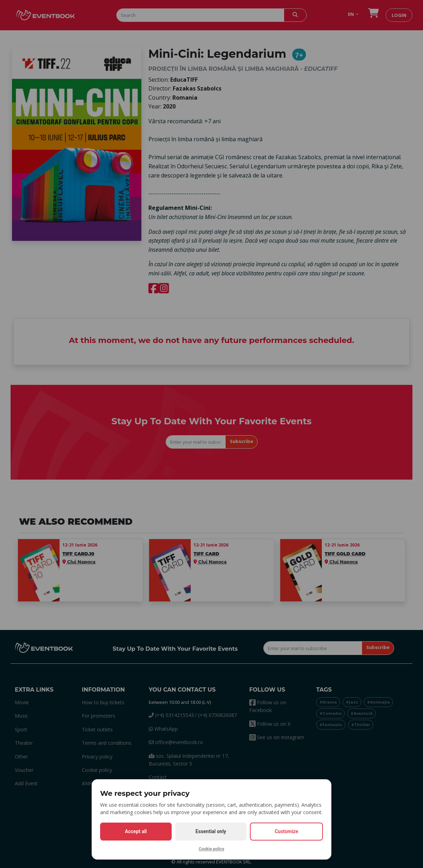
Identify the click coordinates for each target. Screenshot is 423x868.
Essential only (211, 831)
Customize (286, 831)
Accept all (136, 831)
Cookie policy (212, 849)
